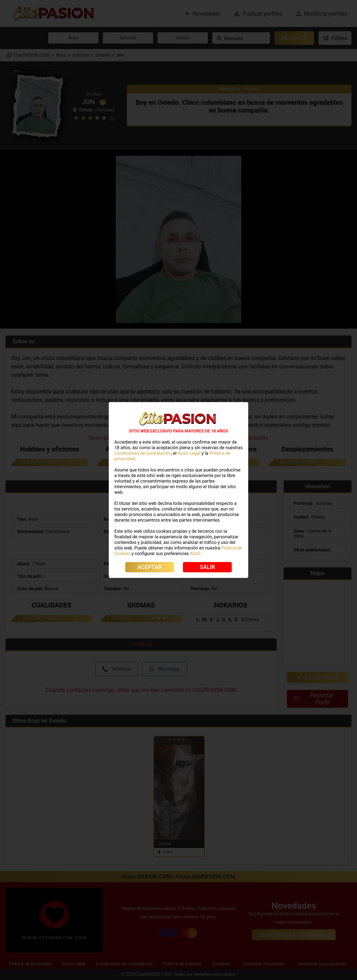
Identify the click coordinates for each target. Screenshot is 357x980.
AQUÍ (195, 554)
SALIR (207, 567)
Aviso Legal (189, 453)
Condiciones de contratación (143, 453)
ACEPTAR (150, 567)
